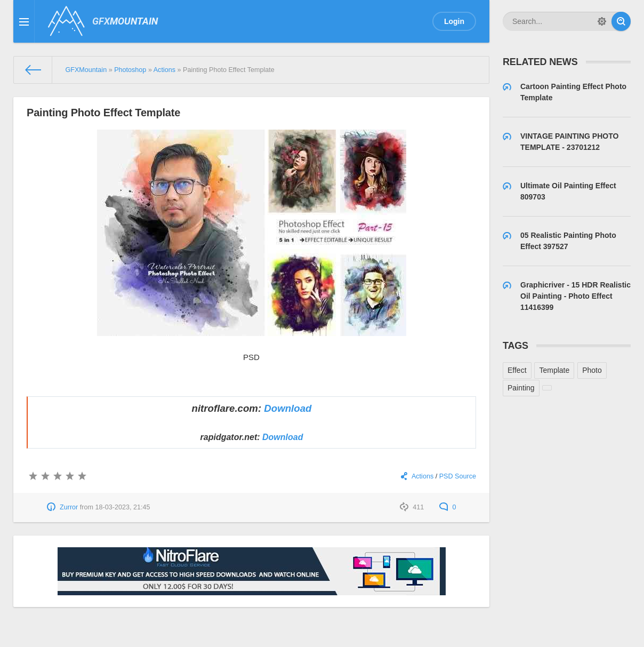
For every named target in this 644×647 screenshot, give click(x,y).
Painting (521, 388)
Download (288, 408)
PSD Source (458, 476)
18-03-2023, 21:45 (123, 507)
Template (554, 370)
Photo (592, 370)
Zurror (69, 507)
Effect (517, 370)
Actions (422, 476)
